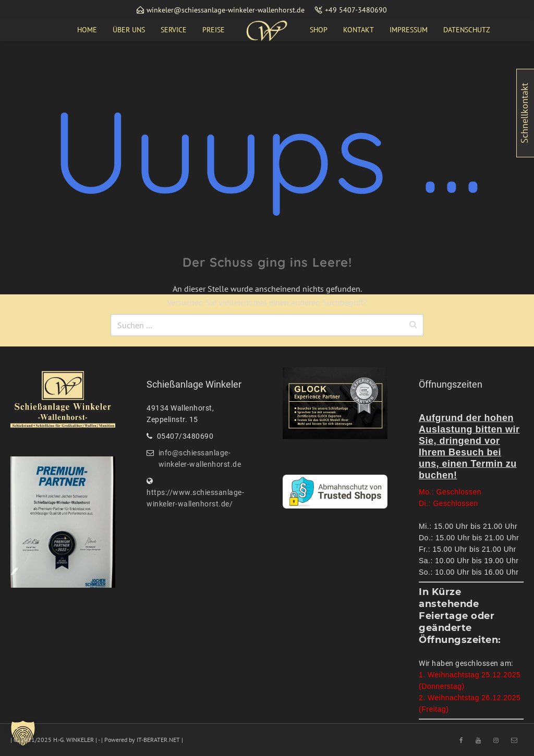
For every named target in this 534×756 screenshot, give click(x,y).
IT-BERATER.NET (158, 740)
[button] (23, 733)
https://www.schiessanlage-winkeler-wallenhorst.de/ (195, 498)
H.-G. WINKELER (74, 740)
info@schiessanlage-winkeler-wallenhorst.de (200, 458)
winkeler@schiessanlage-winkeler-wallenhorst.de (226, 10)
